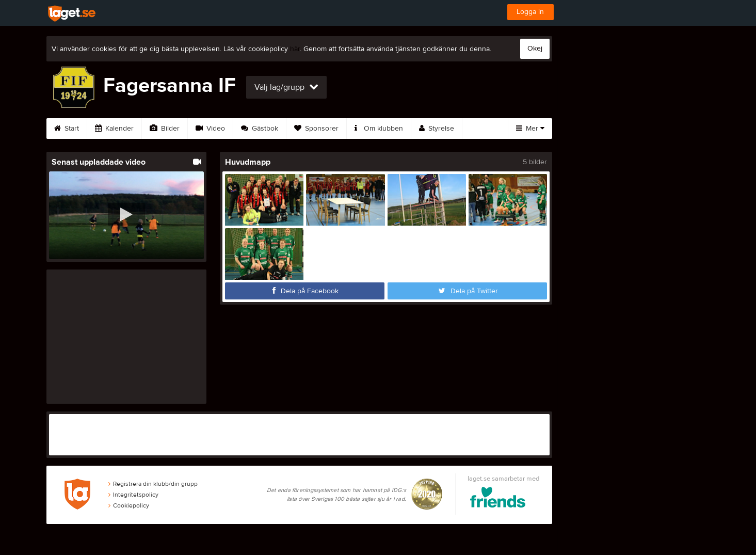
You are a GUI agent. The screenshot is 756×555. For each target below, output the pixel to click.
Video (210, 129)
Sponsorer (316, 129)
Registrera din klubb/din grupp (153, 484)
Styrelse (437, 129)
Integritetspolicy (133, 495)
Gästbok (260, 129)
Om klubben (379, 129)
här (295, 49)
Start (67, 129)
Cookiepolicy (129, 505)
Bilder (165, 129)
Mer (530, 129)
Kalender (114, 129)
